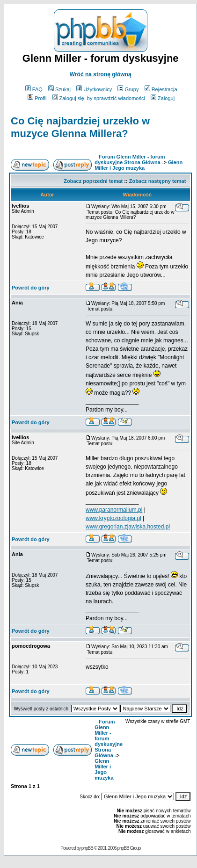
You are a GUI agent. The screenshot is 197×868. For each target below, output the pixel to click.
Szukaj (59, 89)
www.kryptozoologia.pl (113, 518)
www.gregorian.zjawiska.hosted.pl (128, 527)
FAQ (34, 89)
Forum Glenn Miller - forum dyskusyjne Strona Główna (130, 159)
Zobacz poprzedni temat (93, 181)
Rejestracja (161, 89)
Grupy (128, 89)
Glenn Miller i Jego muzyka (139, 165)
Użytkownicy (94, 89)
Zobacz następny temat (158, 181)
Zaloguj (163, 98)
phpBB (87, 848)
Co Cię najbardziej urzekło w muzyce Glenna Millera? (80, 127)
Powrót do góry (31, 288)
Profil (37, 98)
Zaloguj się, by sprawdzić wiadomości (99, 98)
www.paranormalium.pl (114, 510)
